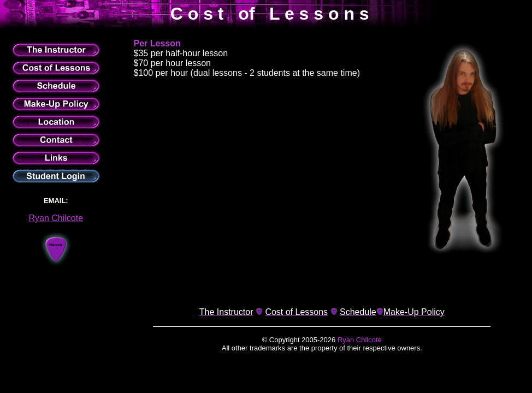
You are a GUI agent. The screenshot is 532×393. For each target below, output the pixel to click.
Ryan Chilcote (56, 218)
